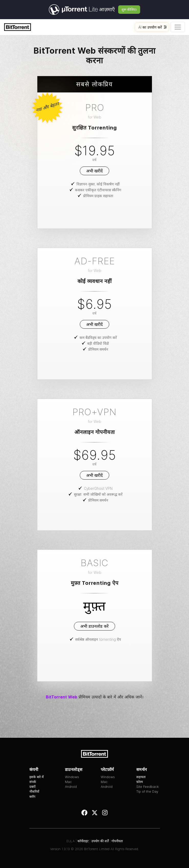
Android (71, 787)
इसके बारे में (37, 777)
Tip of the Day (147, 792)
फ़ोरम (140, 782)
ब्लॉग (32, 797)
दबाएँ (32, 787)
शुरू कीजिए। (129, 9)
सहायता (141, 777)
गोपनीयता (117, 841)
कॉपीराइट (83, 841)
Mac (68, 782)
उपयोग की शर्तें (100, 841)
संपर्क (33, 782)
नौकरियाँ (34, 792)
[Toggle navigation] (178, 27)
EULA (71, 841)
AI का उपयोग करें (152, 27)
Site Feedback (148, 787)
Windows (72, 777)
